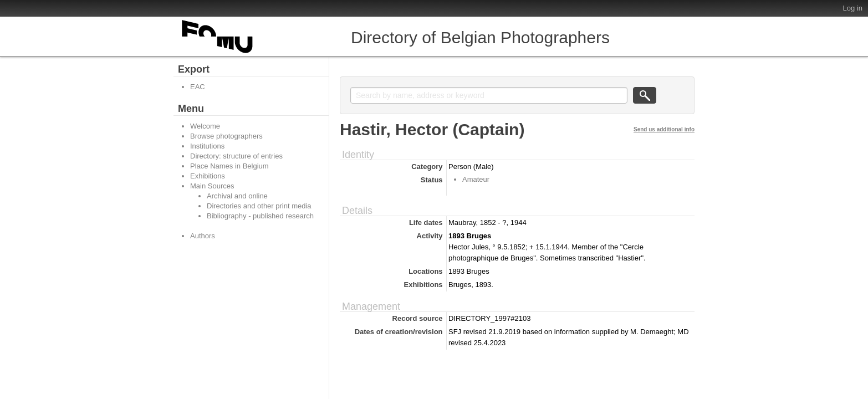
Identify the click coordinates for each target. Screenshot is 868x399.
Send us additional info (664, 129)
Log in (853, 8)
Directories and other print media (259, 206)
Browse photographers (226, 136)
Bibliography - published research (260, 216)
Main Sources (212, 186)
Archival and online (237, 196)
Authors (203, 236)
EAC (198, 87)
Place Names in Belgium (229, 166)
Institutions (207, 146)
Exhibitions (208, 176)
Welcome (205, 126)
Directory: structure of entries (236, 156)
